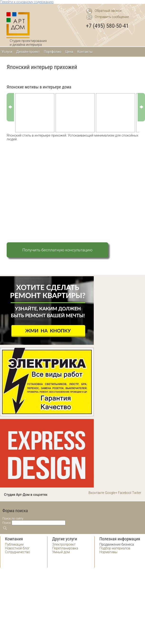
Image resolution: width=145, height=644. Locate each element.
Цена (69, 52)
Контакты (85, 52)
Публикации (14, 544)
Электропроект (64, 544)
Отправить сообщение (112, 17)
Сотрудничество (17, 552)
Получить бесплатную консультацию (57, 250)
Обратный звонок (108, 11)
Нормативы (108, 552)
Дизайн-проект (28, 52)
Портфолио (52, 52)
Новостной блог (17, 548)
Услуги (7, 52)
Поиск (7, 523)
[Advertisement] (44, 187)
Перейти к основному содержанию (27, 2)
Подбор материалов (115, 548)
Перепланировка (65, 548)
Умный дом (61, 552)
